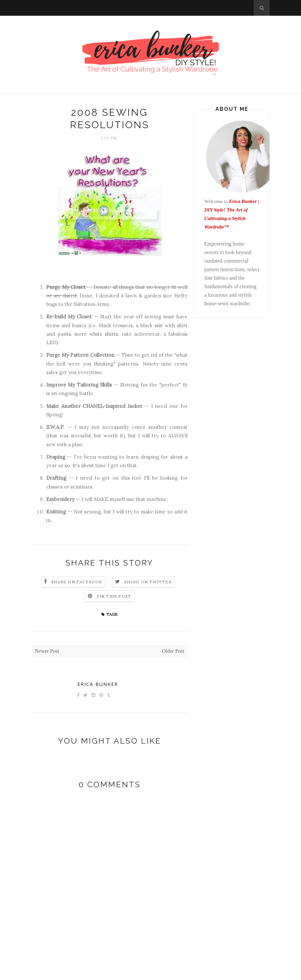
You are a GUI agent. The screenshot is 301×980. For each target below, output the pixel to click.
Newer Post (47, 651)
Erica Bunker (98, 684)
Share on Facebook (77, 582)
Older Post (173, 651)
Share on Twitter (148, 582)
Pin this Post (114, 596)
